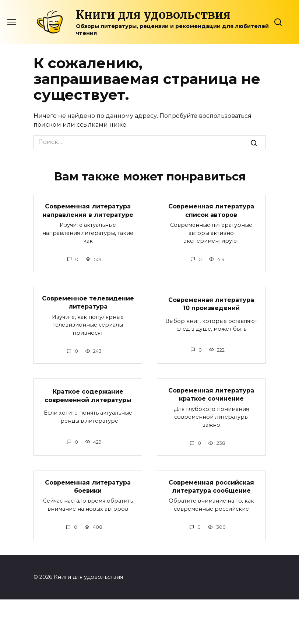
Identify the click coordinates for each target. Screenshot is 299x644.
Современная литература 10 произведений (211, 304)
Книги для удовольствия (153, 15)
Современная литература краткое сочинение (211, 394)
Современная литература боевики (88, 486)
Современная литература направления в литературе (88, 210)
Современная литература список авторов (211, 210)
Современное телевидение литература (88, 302)
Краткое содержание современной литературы (88, 396)
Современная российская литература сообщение (211, 486)
